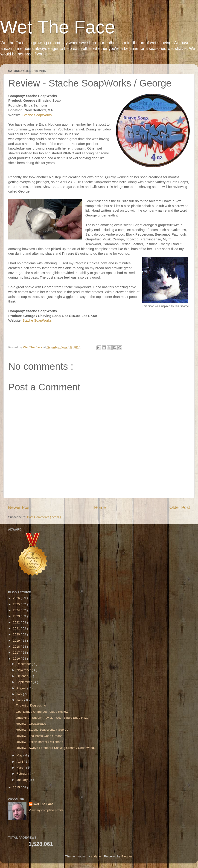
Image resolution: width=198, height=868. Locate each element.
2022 (17, 622)
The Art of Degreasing (31, 705)
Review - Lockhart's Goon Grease (39, 736)
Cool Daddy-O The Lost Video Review (42, 712)
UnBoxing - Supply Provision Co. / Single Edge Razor (53, 718)
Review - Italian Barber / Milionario (40, 742)
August (22, 688)
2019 (17, 641)
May (20, 755)
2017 (17, 653)
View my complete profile (46, 810)
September (25, 682)
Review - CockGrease (31, 724)
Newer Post (19, 507)
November (24, 670)
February (23, 774)
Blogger (127, 856)
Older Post (180, 507)
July (20, 694)
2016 (17, 659)
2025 (17, 604)
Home (100, 507)
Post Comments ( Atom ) (44, 517)
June (20, 700)
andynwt (96, 856)
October (23, 676)
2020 (17, 634)
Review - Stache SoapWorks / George (42, 730)
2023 (17, 616)
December (24, 664)
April (20, 762)
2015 (17, 787)
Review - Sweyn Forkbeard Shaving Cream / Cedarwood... (56, 748)
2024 (17, 610)
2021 (17, 628)
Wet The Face (58, 27)
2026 (17, 598)
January (23, 780)
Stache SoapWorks (38, 115)
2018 (17, 647)
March (21, 768)
